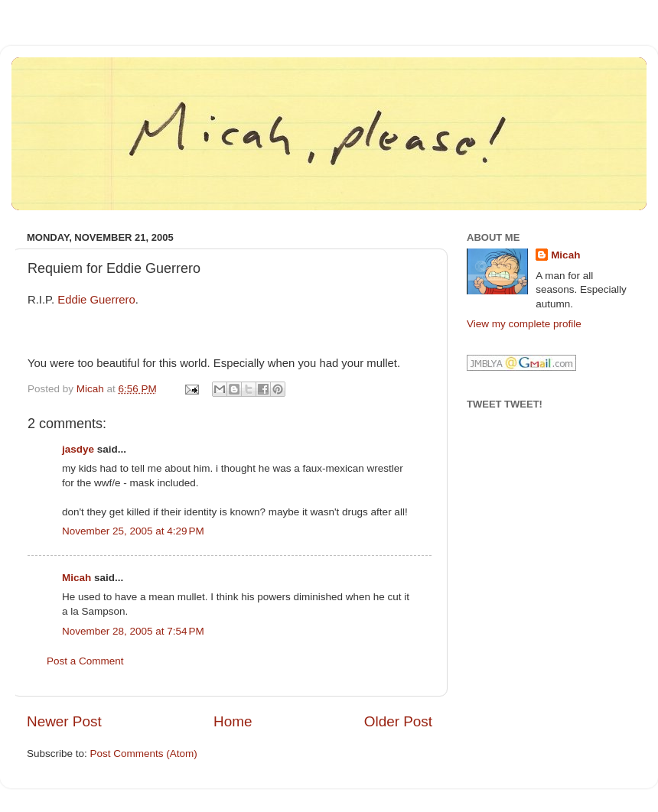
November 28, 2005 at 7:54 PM (133, 631)
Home (233, 721)
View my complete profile (524, 324)
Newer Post (64, 721)
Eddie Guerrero (96, 300)
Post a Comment (85, 661)
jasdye (78, 449)
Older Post (398, 721)
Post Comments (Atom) (144, 754)
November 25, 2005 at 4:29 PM (133, 531)
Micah (77, 578)
